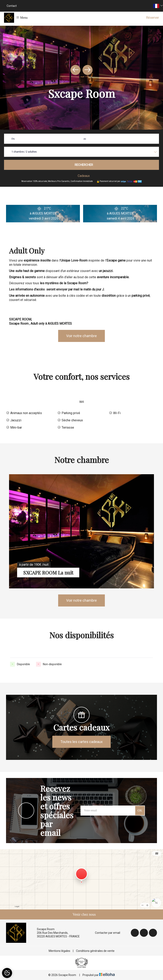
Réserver (153, 18)
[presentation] (75, 70)
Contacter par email (105, 933)
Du (13, 139)
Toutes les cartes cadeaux (81, 742)
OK (140, 810)
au (85, 139)
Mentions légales (59, 951)
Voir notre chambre (81, 336)
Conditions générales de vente (95, 951)
